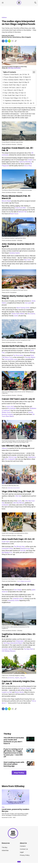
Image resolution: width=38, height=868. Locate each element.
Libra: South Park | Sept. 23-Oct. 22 (15, 95)
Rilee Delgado (26, 37)
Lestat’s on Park (7, 692)
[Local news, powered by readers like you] (16, 797)
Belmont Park (22, 212)
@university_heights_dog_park (17, 678)
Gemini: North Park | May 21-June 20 (16, 85)
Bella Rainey (17, 37)
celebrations (32, 457)
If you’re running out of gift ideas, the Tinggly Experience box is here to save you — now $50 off (13, 753)
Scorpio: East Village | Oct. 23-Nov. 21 (17, 98)
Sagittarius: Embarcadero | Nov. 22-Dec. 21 (18, 101)
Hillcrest (4, 448)
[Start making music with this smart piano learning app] (30, 764)
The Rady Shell (28, 649)
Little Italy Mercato (18, 503)
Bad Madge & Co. (7, 552)
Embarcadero (20, 641)
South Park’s (6, 542)
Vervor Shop (28, 166)
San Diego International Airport (13, 643)
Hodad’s (30, 160)
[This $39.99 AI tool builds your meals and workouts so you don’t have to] (30, 739)
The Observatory (18, 355)
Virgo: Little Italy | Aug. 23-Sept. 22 (15, 93)
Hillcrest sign (12, 457)
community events (13, 600)
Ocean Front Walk (20, 208)
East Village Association (24, 581)
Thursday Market (30, 357)
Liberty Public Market (18, 314)
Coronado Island (7, 649)
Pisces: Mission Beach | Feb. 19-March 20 (17, 77)
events (16, 316)
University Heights (25, 688)
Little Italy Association (14, 68)
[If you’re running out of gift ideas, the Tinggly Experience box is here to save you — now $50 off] (30, 750)
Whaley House (6, 412)
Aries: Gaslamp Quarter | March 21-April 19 (17, 80)
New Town (27, 260)
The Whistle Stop (19, 547)
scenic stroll (10, 406)
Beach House (14, 214)
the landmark (12, 408)
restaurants (5, 505)
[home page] (19, 3)
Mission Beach (6, 201)
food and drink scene (11, 359)
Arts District (31, 314)
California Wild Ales (25, 162)
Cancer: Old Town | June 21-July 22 (15, 88)
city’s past (28, 303)
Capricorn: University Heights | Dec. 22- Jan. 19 (20, 103)
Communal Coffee (7, 549)
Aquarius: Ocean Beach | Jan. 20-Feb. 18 (17, 74)
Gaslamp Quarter (15, 253)
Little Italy (18, 496)
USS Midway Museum (9, 651)
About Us (23, 843)
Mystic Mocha (19, 692)
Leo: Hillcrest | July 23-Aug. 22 (14, 90)
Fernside (23, 551)
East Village (18, 590)
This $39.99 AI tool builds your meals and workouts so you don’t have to (14, 741)
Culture (4, 17)
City (3, 807)
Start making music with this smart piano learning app (14, 764)
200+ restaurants (10, 459)
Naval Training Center (23, 308)
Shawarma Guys (25, 549)
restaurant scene (18, 599)
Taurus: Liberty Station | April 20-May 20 (17, 82)
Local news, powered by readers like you (15, 810)
